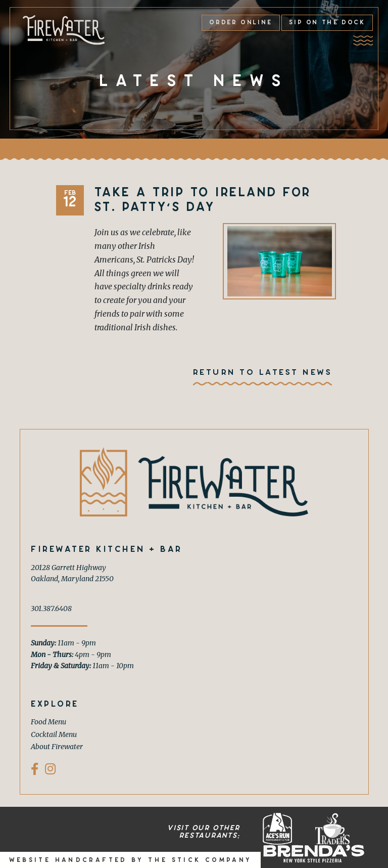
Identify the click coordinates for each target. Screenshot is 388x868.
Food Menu (48, 722)
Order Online (241, 22)
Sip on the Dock (327, 22)
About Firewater (57, 747)
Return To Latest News (263, 372)
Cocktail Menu (54, 734)
